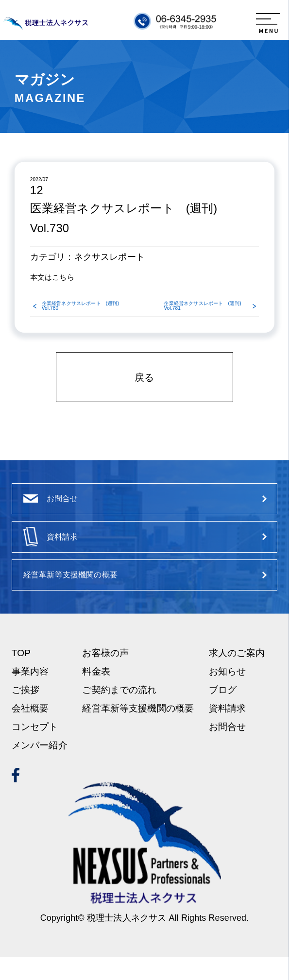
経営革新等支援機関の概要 (138, 731)
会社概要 (30, 731)
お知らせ (228, 694)
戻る (144, 377)
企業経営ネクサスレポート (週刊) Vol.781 (202, 306)
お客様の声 (105, 676)
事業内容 (30, 694)
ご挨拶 (25, 713)
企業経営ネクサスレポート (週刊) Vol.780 (80, 306)
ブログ (223, 713)
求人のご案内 (237, 676)
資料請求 (228, 731)
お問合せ (228, 750)
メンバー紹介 (40, 769)
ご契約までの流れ (119, 713)
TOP (21, 676)
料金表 (96, 694)
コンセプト (35, 750)
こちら (63, 277)
